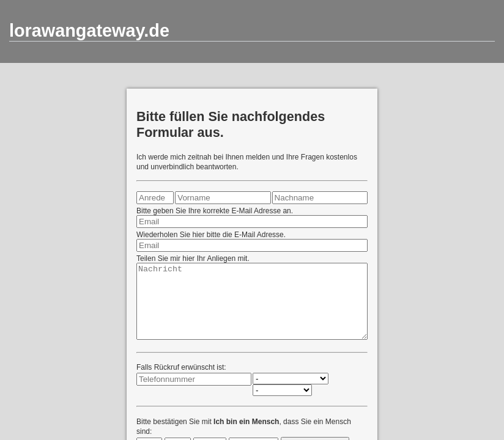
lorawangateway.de (89, 31)
